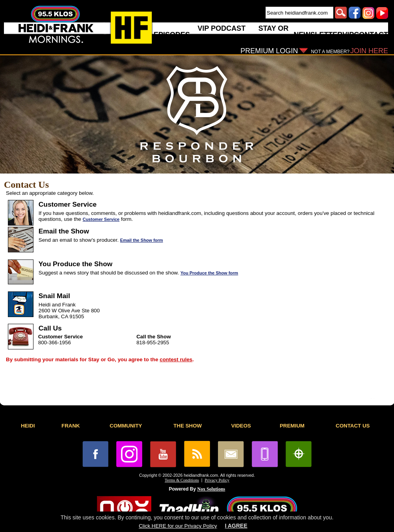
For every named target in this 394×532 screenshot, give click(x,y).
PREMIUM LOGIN (269, 51)
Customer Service (101, 219)
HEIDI (28, 426)
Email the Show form (142, 240)
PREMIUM (292, 426)
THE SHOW (188, 426)
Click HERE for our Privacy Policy (178, 526)
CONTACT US (353, 426)
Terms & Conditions (182, 480)
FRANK (71, 426)
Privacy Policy (217, 480)
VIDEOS (241, 426)
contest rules (176, 359)
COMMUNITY (126, 426)
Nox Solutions (211, 489)
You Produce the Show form (209, 273)
